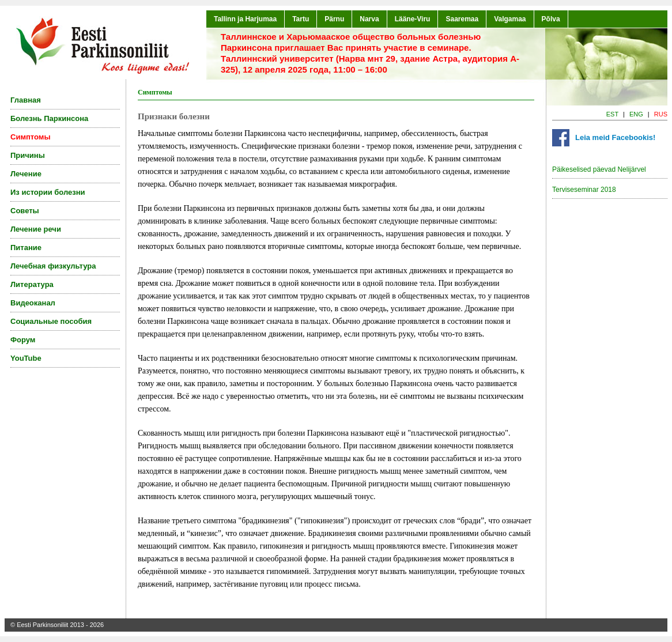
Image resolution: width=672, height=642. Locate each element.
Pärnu (334, 19)
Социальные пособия (51, 321)
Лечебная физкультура (53, 266)
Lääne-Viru (413, 19)
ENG (636, 114)
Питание (26, 248)
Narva (369, 19)
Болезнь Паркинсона (49, 118)
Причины (28, 155)
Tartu (301, 19)
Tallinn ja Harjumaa (245, 19)
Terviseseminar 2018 (584, 190)
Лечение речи (36, 229)
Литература (32, 284)
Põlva (551, 19)
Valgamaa (510, 19)
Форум (23, 340)
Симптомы (31, 137)
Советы (25, 211)
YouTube (26, 358)
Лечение (26, 174)
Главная (26, 100)
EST (612, 114)
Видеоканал (33, 303)
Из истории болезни (48, 192)
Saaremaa (462, 19)
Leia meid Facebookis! (615, 137)
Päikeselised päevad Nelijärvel (599, 169)
